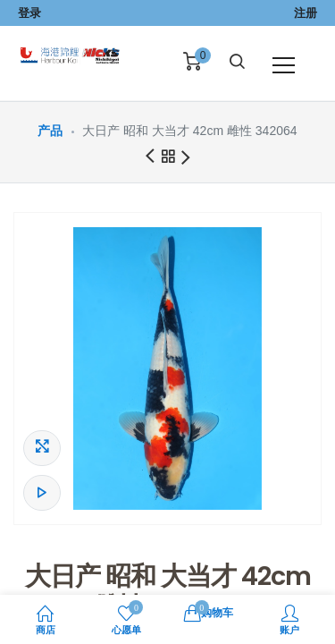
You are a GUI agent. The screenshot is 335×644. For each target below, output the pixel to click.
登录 (29, 13)
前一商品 (150, 157)
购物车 (209, 612)
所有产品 (168, 159)
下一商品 (185, 159)
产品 (50, 131)
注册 (306, 13)
